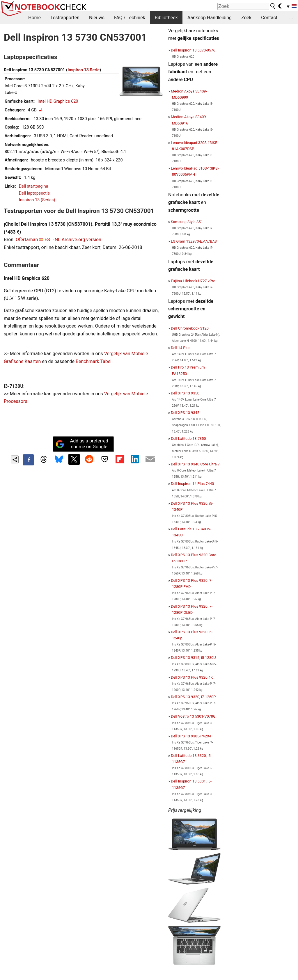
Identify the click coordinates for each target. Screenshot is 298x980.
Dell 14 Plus (181, 348)
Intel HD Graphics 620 (58, 101)
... (291, 18)
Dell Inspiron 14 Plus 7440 (192, 484)
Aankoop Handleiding (210, 18)
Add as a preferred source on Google (82, 444)
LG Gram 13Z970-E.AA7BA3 (194, 241)
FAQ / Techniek (130, 18)
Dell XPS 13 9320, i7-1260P (193, 697)
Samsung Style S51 (187, 222)
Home (34, 18)
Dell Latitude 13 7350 (188, 439)
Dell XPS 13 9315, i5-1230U (193, 658)
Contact (269, 18)
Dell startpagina (34, 186)
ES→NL (53, 240)
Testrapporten (65, 18)
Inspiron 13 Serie (84, 70)
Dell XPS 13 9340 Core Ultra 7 (195, 464)
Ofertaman (27, 240)
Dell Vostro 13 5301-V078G (193, 716)
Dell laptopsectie (34, 193)
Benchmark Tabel (94, 361)
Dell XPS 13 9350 (185, 393)
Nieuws (97, 18)
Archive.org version (81, 240)
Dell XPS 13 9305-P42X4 (191, 736)
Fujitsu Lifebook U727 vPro (193, 281)
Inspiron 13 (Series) (37, 200)
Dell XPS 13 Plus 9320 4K (192, 677)
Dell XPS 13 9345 (185, 413)
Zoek (246, 18)
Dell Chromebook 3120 (190, 328)
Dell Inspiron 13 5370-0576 (193, 50)
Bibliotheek (166, 18)
